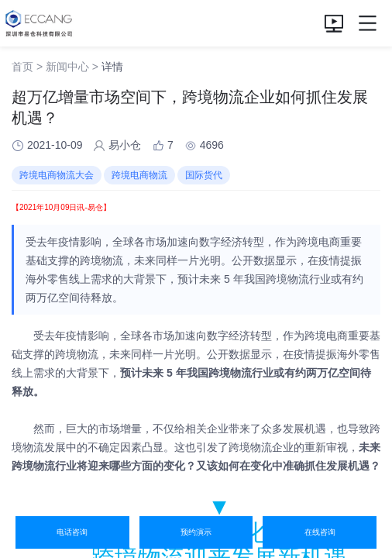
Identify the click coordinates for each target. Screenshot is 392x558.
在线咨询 (320, 532)
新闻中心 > (72, 67)
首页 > (27, 67)
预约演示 (196, 532)
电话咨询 (72, 532)
